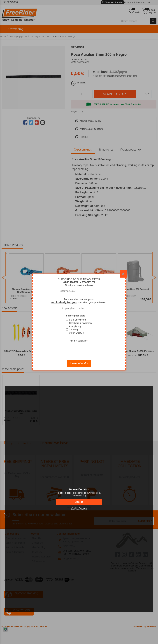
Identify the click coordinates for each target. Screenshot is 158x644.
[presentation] (79, 349)
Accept (79, 502)
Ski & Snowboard (77, 320)
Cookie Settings (79, 508)
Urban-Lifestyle (76, 333)
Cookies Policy (79, 495)
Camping (73, 330)
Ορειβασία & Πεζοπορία (80, 323)
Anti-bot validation (78, 341)
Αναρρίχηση (75, 326)
